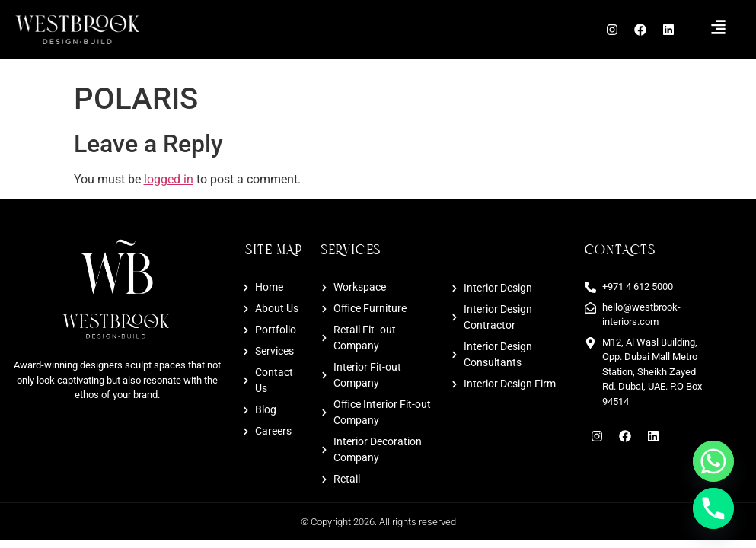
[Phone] (713, 508)
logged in (169, 179)
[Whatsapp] (713, 461)
